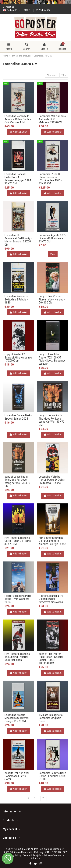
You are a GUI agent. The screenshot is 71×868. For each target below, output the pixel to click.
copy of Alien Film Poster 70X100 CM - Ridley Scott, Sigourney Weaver (52, 359)
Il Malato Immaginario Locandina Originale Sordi (51, 718)
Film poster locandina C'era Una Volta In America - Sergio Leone (52, 541)
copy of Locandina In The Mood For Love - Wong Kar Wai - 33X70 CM (52, 420)
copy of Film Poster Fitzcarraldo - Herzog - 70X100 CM (52, 299)
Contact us (8, 7)
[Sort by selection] (52, 75)
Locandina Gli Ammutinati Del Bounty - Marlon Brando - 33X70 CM (18, 240)
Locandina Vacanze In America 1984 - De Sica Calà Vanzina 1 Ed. (18, 119)
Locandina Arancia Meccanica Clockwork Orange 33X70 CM (17, 718)
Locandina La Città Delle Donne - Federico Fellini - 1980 (52, 776)
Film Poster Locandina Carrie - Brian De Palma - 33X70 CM (18, 541)
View (53, 254)
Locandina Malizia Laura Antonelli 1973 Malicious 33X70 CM (52, 119)
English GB (12, 10)
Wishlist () (42, 10)
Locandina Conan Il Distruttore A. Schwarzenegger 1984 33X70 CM (18, 179)
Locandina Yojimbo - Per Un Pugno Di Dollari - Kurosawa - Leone (52, 480)
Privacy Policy (14, 855)
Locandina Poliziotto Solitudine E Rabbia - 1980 (16, 299)
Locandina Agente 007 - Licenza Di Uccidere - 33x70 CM (52, 238)
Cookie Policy (30, 855)
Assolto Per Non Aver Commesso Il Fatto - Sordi (17, 776)
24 (64, 75)
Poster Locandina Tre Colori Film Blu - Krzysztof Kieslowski (51, 599)
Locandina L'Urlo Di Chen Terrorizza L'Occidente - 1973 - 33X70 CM (51, 179)
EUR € (28, 10)
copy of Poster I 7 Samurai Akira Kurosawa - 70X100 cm (18, 357)
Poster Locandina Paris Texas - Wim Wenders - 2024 (18, 599)
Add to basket (18, 132)
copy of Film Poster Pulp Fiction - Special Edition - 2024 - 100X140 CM (51, 658)
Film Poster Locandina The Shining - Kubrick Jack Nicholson (17, 657)
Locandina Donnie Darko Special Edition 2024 (18, 417)
